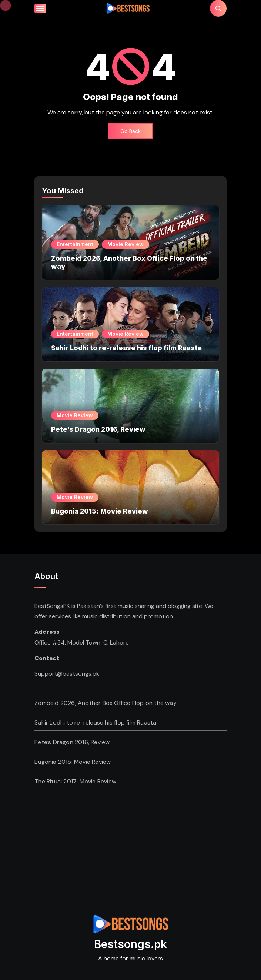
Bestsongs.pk (130, 944)
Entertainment (75, 244)
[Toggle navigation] (40, 9)
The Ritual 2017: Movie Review (75, 781)
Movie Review (126, 244)
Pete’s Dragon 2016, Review (98, 429)
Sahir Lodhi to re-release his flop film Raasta (126, 348)
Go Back (130, 131)
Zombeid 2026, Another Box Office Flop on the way (106, 703)
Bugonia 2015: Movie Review (100, 511)
